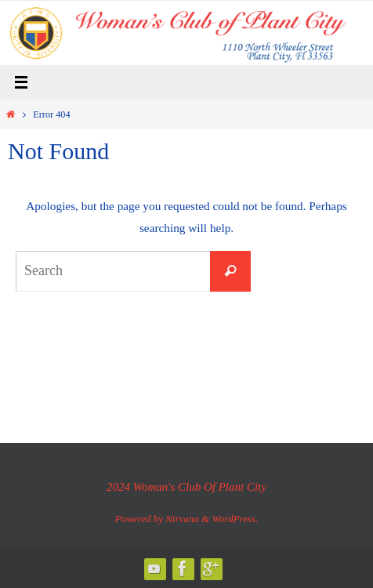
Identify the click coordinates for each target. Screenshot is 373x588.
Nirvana (182, 519)
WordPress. (235, 519)
